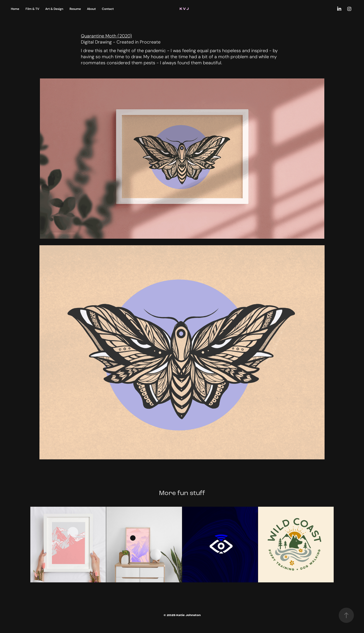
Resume (75, 9)
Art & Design (54, 9)
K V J (185, 9)
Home (15, 9)
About (91, 9)
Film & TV (32, 9)
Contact (108, 9)
